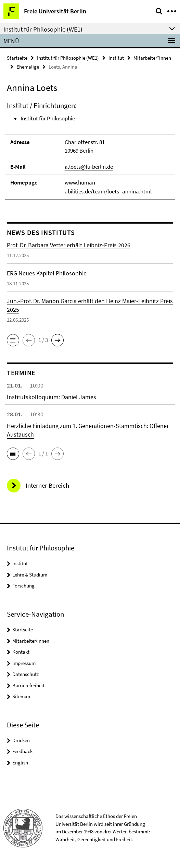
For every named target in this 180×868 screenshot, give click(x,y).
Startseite (17, 58)
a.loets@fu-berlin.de (89, 167)
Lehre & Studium (30, 575)
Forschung (23, 586)
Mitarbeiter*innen (152, 58)
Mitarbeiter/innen (31, 641)
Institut (116, 58)
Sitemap (21, 696)
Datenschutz (25, 674)
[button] (13, 340)
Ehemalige (28, 67)
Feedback (22, 751)
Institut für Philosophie (48, 118)
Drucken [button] (21, 740)
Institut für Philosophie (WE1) (68, 58)
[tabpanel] (90, 150)
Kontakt (21, 652)
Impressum (24, 663)
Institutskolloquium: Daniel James (52, 397)
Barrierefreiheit (28, 685)
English (20, 763)
